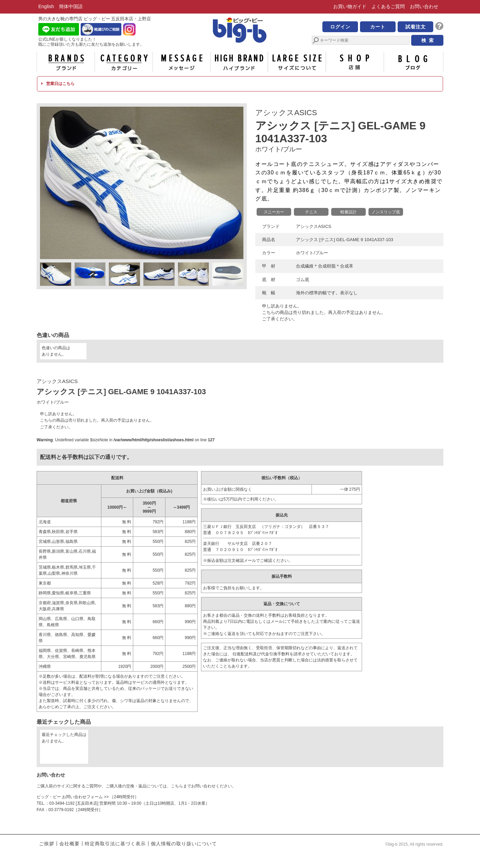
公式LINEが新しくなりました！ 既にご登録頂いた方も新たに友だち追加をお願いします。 (91, 42)
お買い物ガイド (350, 6)
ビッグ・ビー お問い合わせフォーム (70, 797)
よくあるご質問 (388, 6)
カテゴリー (124, 62)
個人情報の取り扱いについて (184, 844)
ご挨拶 (47, 844)
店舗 (355, 62)
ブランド (66, 62)
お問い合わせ (424, 6)
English (46, 6)
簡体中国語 (71, 6)
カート (378, 27)
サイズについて (297, 62)
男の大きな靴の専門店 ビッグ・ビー (240, 31)
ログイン (340, 27)
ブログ (413, 62)
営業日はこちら (58, 84)
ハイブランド (239, 62)
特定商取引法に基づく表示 (115, 844)
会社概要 (69, 844)
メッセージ (182, 62)
